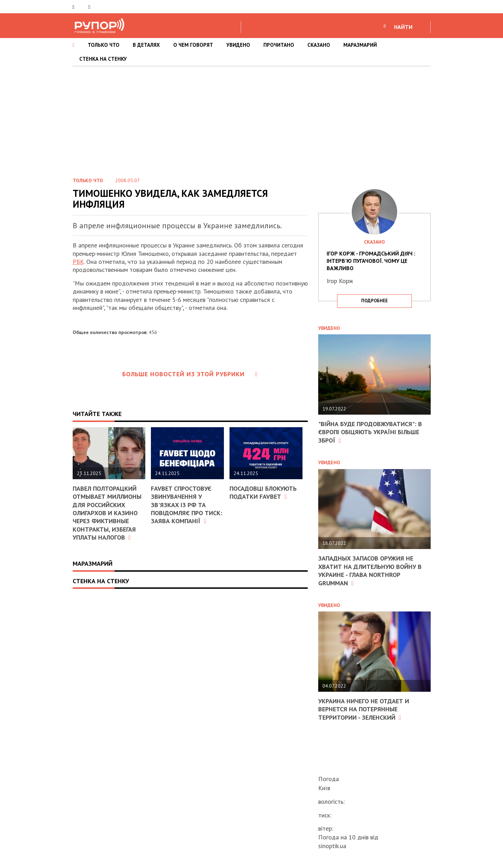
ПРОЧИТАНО (279, 45)
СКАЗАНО (319, 45)
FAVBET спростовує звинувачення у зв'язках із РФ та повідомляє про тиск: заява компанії (187, 505)
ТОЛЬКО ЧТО (104, 45)
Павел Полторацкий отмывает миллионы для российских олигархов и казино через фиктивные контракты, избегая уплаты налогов (107, 513)
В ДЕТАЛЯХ (146, 45)
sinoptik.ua (332, 846)
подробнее (374, 301)
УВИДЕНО (238, 45)
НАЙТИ (403, 27)
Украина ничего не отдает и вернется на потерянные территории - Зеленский (364, 709)
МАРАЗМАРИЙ (360, 45)
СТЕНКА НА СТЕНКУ (103, 59)
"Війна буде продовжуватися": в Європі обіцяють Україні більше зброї (370, 432)
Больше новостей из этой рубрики (190, 374)
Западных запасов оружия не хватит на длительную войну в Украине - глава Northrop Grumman (370, 570)
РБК (78, 262)
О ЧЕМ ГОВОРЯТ (193, 45)
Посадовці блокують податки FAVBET (263, 492)
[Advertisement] (251, 119)
